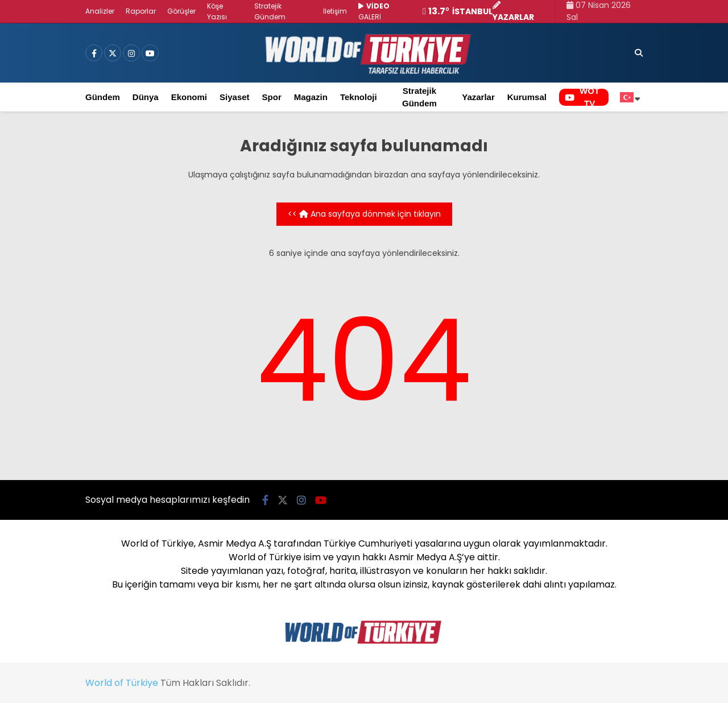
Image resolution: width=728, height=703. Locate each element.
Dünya (146, 97)
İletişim (335, 11)
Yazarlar (478, 97)
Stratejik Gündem (419, 97)
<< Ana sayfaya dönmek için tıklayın (364, 214)
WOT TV (582, 97)
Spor (272, 97)
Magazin (311, 97)
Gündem (103, 97)
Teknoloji (359, 97)
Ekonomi (189, 97)
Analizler (100, 11)
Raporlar (141, 11)
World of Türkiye (122, 683)
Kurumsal (527, 97)
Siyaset (235, 97)
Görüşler (181, 11)
